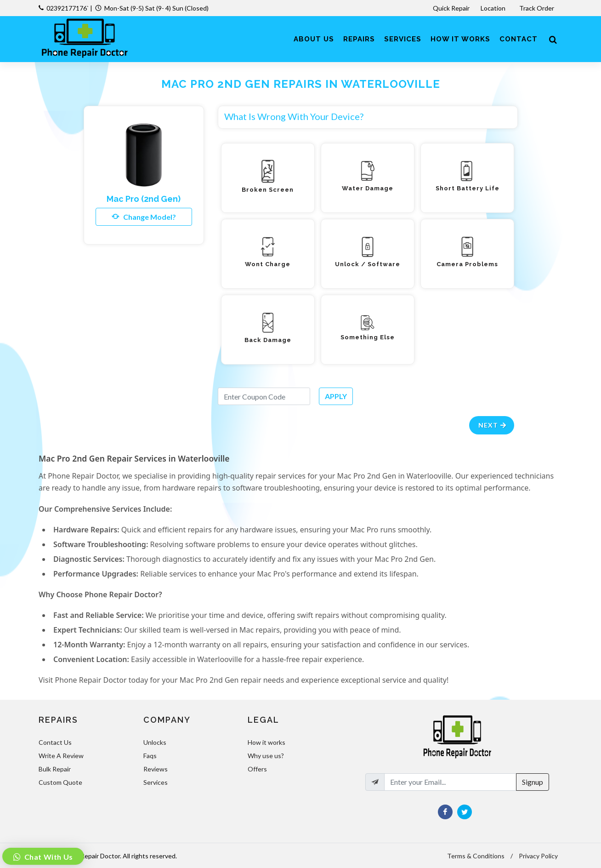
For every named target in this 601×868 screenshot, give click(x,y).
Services (156, 782)
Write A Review (61, 756)
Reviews (156, 769)
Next (493, 425)
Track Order (537, 8)
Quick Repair (451, 8)
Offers (257, 769)
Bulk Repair (55, 769)
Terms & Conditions (476, 856)
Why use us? (266, 756)
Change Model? (144, 217)
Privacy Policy (538, 856)
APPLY (336, 396)
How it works (266, 742)
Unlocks (155, 742)
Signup (533, 782)
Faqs (150, 756)
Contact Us (55, 742)
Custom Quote (60, 782)
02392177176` (68, 8)
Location (494, 8)
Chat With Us (48, 857)
